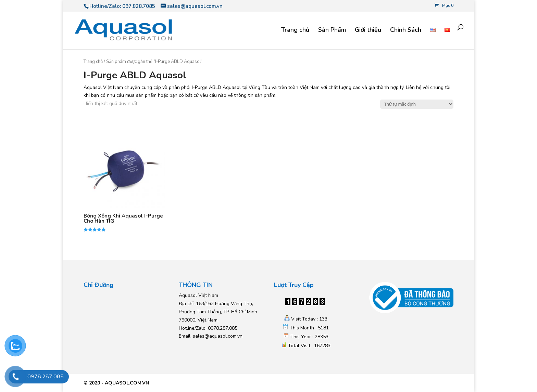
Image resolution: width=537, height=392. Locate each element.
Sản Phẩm (332, 31)
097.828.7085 (139, 6)
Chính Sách (406, 31)
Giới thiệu (368, 31)
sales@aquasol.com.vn (218, 336)
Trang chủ (295, 31)
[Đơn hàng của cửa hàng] (417, 104)
